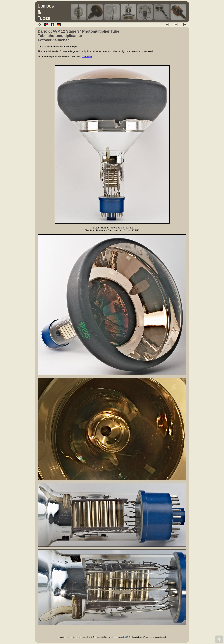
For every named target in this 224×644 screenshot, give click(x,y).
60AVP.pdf (87, 56)
